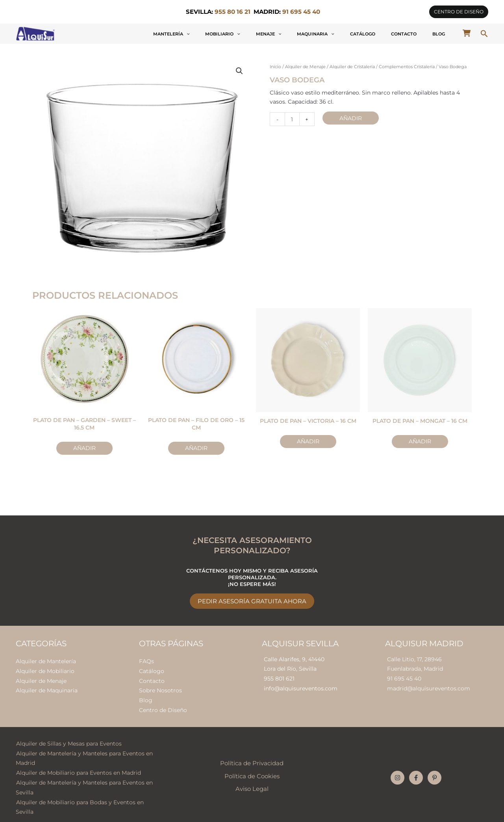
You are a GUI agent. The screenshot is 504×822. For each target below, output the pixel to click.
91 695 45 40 (404, 677)
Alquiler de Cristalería (352, 66)
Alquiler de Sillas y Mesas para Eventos (69, 740)
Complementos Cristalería (407, 66)
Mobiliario (288, 34)
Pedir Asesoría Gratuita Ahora (252, 600)
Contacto (422, 34)
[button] (459, 12)
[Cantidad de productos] (292, 119)
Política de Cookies (252, 771)
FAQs (146, 660)
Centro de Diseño (163, 707)
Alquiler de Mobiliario (45, 669)
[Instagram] (397, 773)
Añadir (350, 117)
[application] (263, 34)
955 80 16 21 (233, 12)
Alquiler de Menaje (305, 66)
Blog (445, 34)
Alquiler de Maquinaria (47, 688)
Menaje (322, 34)
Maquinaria (357, 34)
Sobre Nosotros (160, 688)
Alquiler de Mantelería (46, 660)
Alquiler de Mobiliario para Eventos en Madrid (78, 768)
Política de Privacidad (252, 758)
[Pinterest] (435, 773)
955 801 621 (279, 677)
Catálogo (392, 34)
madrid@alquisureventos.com (429, 686)
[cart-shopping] (467, 33)
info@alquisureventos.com (301, 686)
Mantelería (248, 34)
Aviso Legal (252, 784)
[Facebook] (416, 773)
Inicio (275, 66)
